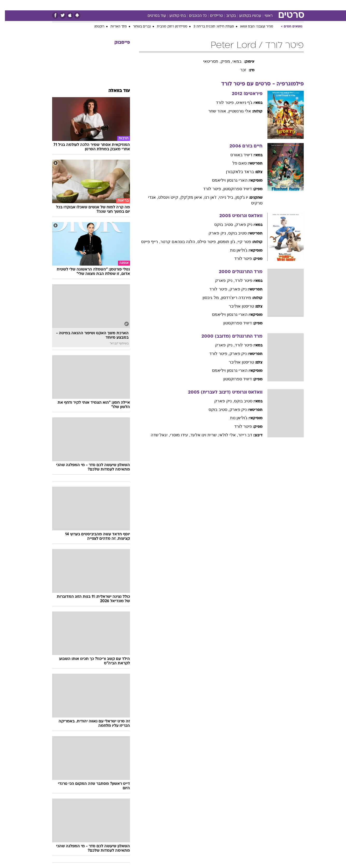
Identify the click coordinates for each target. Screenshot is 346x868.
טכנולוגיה (123, 5)
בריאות (160, 5)
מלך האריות (114, 27)
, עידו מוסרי (175, 435)
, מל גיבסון (207, 298)
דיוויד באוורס (236, 155)
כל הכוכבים (193, 16)
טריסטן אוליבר (236, 306)
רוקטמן (94, 27)
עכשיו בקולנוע (245, 16)
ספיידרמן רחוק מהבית (167, 27)
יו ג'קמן (237, 197)
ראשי (264, 16)
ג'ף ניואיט (239, 102)
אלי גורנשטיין (235, 111)
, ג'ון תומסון (223, 242)
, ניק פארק (213, 233)
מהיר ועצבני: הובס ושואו (252, 27)
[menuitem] (272, 5)
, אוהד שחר (213, 111)
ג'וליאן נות (234, 250)
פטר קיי (239, 242)
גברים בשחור (137, 27)
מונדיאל (239, 5)
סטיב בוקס (233, 233)
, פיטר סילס (203, 242)
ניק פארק (239, 225)
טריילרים (212, 16)
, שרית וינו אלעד (200, 435)
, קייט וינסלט (164, 197)
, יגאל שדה (155, 435)
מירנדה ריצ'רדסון (231, 298)
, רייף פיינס (146, 242)
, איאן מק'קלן (188, 197)
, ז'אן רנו (207, 197)
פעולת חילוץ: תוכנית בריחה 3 (209, 27)
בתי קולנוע (173, 16)
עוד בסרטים (152, 16)
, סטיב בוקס (220, 225)
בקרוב (226, 16)
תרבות (220, 5)
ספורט (257, 5)
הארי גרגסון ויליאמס (225, 180)
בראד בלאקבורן (235, 172)
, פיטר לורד (221, 102)
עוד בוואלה (114, 91)
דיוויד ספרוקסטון (233, 189)
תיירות (142, 5)
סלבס (204, 5)
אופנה (104, 5)
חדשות (275, 5)
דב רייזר (240, 435)
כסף (190, 5)
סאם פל (235, 163)
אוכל (176, 5)
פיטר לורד (238, 258)
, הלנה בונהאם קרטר (174, 242)
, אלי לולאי (223, 435)
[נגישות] (7, 5)
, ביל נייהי (222, 197)
